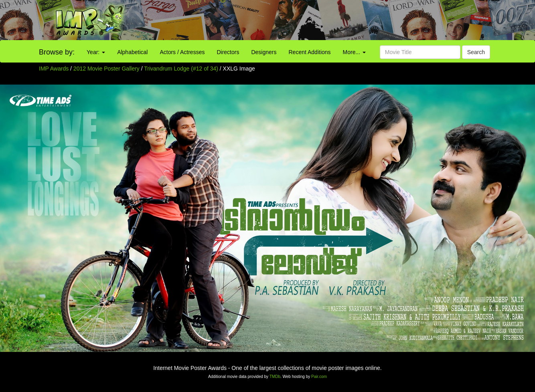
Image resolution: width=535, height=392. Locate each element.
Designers (264, 52)
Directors (228, 52)
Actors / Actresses (182, 52)
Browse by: (57, 52)
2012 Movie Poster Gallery (106, 69)
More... (354, 52)
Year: (96, 52)
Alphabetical (132, 52)
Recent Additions (310, 52)
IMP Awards (54, 69)
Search (476, 52)
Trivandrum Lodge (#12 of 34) (181, 69)
